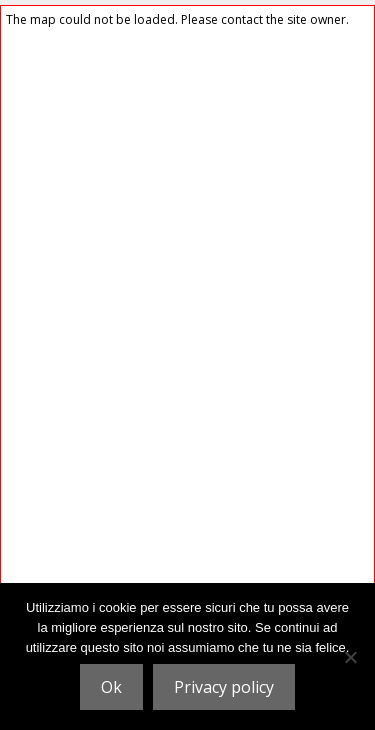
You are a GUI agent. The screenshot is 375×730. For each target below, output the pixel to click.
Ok (111, 687)
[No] (350, 657)
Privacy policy (224, 687)
